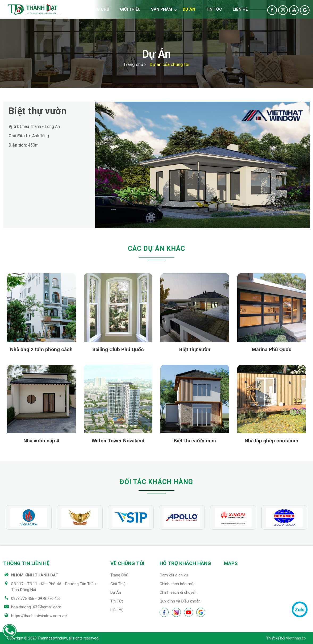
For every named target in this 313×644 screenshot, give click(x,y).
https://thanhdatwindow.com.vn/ (39, 616)
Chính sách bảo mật (177, 584)
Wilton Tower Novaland (118, 441)
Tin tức (214, 9)
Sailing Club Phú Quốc (118, 349)
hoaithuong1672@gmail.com (36, 607)
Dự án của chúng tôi (170, 64)
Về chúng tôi (127, 563)
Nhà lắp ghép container (272, 441)
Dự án (189, 9)
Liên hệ (240, 9)
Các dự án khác (156, 249)
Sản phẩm (162, 9)
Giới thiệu (130, 9)
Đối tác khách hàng (156, 482)
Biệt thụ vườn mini (195, 441)
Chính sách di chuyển (178, 592)
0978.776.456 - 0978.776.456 (36, 599)
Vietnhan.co (296, 638)
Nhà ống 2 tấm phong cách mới (41, 350)
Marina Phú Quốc (272, 349)
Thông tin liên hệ (26, 563)
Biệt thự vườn (195, 349)
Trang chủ (97, 9)
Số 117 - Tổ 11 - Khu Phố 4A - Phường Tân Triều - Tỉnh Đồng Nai (55, 587)
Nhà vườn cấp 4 (41, 441)
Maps (231, 563)
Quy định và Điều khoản (180, 601)
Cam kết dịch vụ (174, 575)
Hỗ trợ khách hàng (185, 563)
